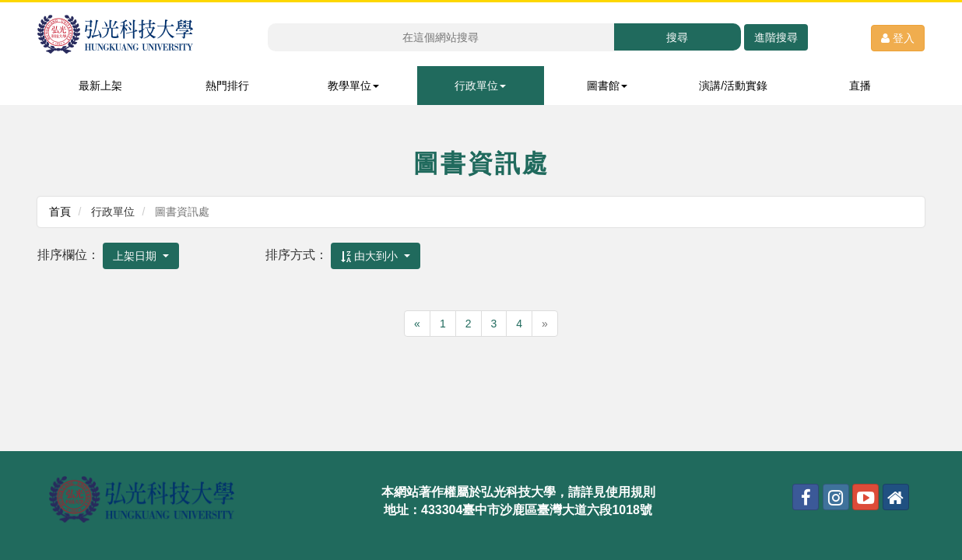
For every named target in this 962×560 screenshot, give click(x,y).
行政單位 (480, 86)
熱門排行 (227, 86)
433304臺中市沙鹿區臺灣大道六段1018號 (537, 510)
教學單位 (353, 86)
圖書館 (607, 86)
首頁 (60, 212)
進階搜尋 (776, 37)
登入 (898, 38)
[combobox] (141, 256)
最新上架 (100, 86)
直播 (860, 86)
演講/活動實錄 (733, 86)
